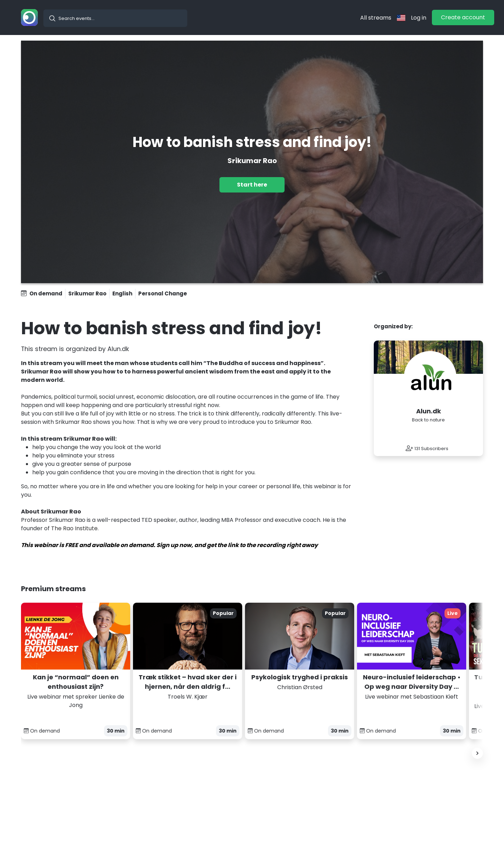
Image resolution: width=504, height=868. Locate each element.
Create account (463, 17)
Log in (419, 18)
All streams (376, 18)
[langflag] (401, 18)
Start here (252, 185)
